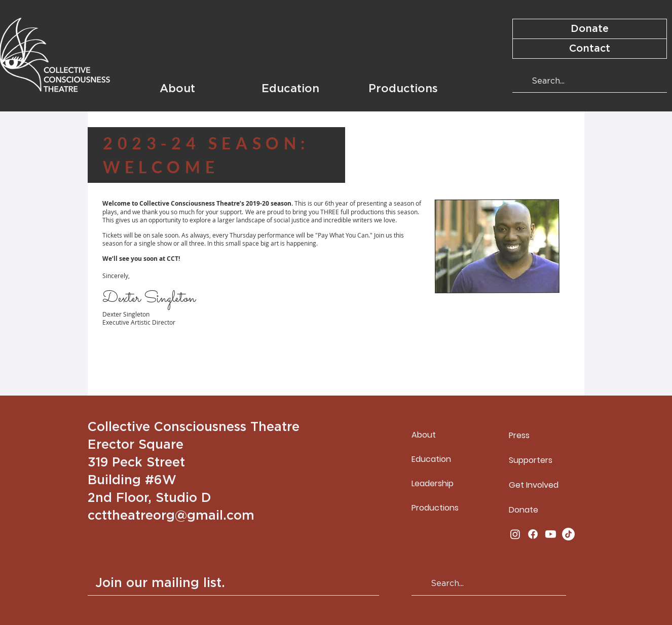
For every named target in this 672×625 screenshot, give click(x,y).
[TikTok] (568, 534)
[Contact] (590, 49)
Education (431, 459)
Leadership (433, 483)
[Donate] (590, 29)
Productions (435, 508)
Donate (524, 510)
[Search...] (589, 81)
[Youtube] (551, 534)
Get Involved (534, 485)
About (424, 435)
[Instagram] (515, 534)
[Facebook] (533, 534)
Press (519, 435)
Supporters (531, 460)
